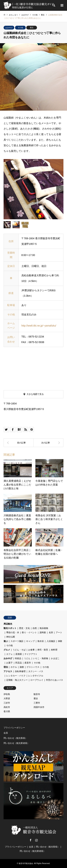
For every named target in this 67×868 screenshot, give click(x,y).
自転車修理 (20, 671)
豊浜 (32, 28)
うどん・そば (19, 650)
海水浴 (41, 641)
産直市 (28, 663)
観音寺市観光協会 (26, 863)
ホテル (14, 667)
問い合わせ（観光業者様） (16, 743)
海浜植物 (44, 628)
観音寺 (37, 694)
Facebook (31, 840)
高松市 (7, 707)
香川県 (7, 711)
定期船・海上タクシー (17, 680)
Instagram (36, 840)
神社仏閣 (11, 637)
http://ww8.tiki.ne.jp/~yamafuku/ (39, 326)
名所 (51, 633)
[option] (33, 189)
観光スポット (10, 628)
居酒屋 (19, 654)
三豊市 (37, 703)
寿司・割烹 (43, 650)
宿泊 (6, 667)
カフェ (9, 654)
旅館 (22, 667)
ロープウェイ (37, 680)
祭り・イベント (29, 633)
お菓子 (9, 663)
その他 (20, 28)
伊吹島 (7, 694)
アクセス (8, 671)
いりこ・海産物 (41, 658)
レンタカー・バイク (16, 676)
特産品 (18, 658)
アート (59, 633)
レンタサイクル (36, 676)
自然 (35, 628)
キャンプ (30, 641)
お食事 (31, 650)
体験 (60, 641)
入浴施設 (51, 641)
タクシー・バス (36, 671)
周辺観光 (8, 624)
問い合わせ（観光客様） (15, 738)
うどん (27, 658)
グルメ (7, 650)
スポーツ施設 (17, 641)
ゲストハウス (33, 667)
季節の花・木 (13, 633)
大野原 (7, 699)
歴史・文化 (24, 628)
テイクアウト (31, 654)
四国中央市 (39, 707)
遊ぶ (6, 641)
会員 (6, 733)
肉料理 (54, 650)
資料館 (43, 633)
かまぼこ (55, 658)
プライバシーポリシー (14, 728)
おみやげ (9, 28)
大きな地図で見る (35, 394)
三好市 (7, 703)
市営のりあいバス (54, 680)
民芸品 (19, 663)
